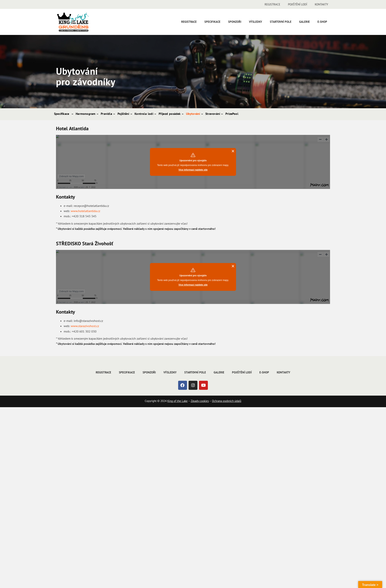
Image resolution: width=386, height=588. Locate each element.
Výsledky (256, 22)
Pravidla (106, 114)
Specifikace (212, 22)
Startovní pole (281, 22)
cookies (204, 401)
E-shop (322, 22)
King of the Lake (177, 401)
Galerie (304, 22)
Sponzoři (235, 22)
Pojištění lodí (298, 4)
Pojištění (123, 114)
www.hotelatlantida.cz (85, 211)
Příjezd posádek (170, 114)
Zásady (195, 401)
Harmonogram (85, 114)
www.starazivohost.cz (85, 326)
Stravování (213, 114)
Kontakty (321, 4)
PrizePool (232, 114)
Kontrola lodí (144, 114)
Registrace (272, 4)
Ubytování (193, 114)
